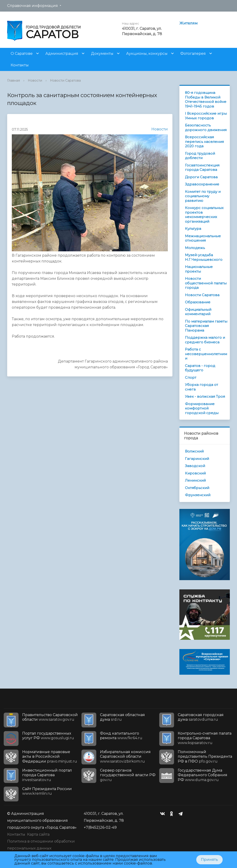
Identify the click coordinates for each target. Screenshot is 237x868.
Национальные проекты (199, 269)
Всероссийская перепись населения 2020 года (204, 142)
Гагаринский (197, 459)
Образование (198, 302)
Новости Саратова (65, 80)
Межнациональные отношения (203, 238)
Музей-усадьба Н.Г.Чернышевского (204, 257)
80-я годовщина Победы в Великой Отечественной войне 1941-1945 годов (206, 99)
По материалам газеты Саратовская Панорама (206, 326)
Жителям (189, 23)
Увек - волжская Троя (205, 396)
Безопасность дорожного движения (206, 128)
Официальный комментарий (198, 312)
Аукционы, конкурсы (147, 54)
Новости (35, 80)
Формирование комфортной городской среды (202, 408)
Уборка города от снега (201, 387)
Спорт (191, 377)
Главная (14, 80)
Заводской (195, 466)
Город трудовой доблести (200, 156)
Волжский (194, 451)
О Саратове (22, 54)
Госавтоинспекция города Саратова (202, 168)
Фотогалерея (193, 54)
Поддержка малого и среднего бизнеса (205, 340)
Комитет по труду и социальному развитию (203, 196)
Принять (209, 860)
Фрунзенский (198, 495)
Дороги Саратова (201, 177)
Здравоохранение (202, 184)
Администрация (62, 54)
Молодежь (195, 248)
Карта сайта (38, 834)
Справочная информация (33, 6)
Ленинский (195, 480)
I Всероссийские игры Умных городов (206, 116)
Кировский (195, 473)
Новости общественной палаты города (206, 283)
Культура (193, 229)
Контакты (20, 65)
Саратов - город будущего (200, 368)
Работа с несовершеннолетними (206, 354)
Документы (102, 54)
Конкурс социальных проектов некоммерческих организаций (204, 215)
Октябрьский (197, 488)
